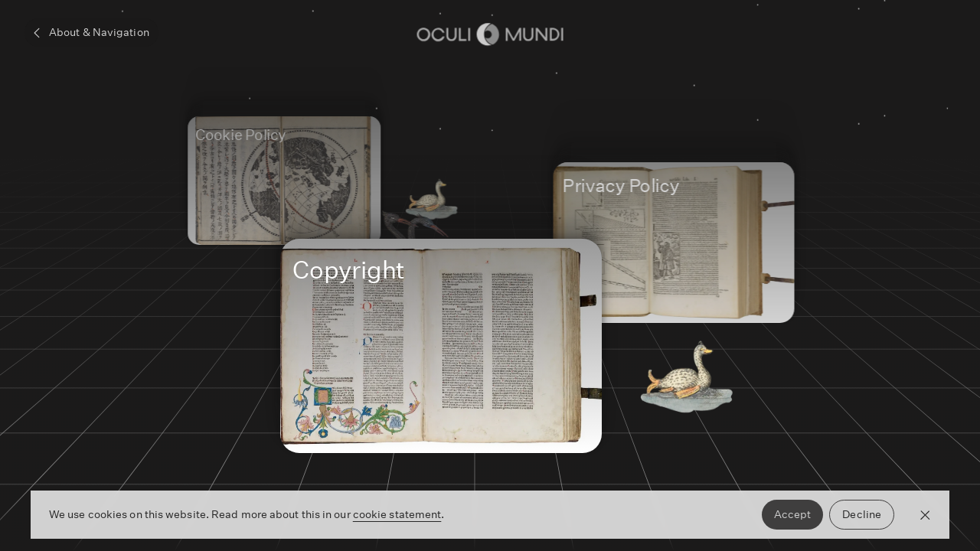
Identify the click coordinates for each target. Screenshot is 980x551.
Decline (862, 514)
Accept (793, 514)
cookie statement (397, 514)
